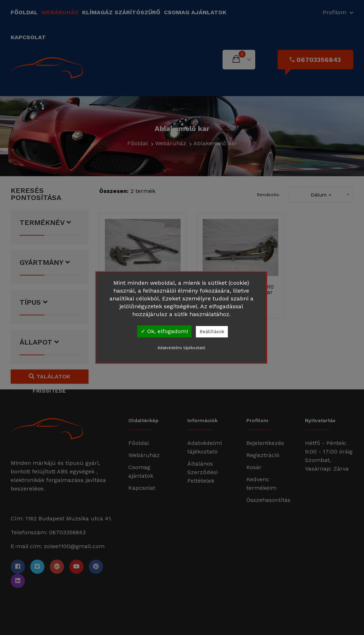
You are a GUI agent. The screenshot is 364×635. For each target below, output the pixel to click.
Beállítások (212, 332)
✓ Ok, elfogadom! (164, 331)
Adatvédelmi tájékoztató (181, 348)
